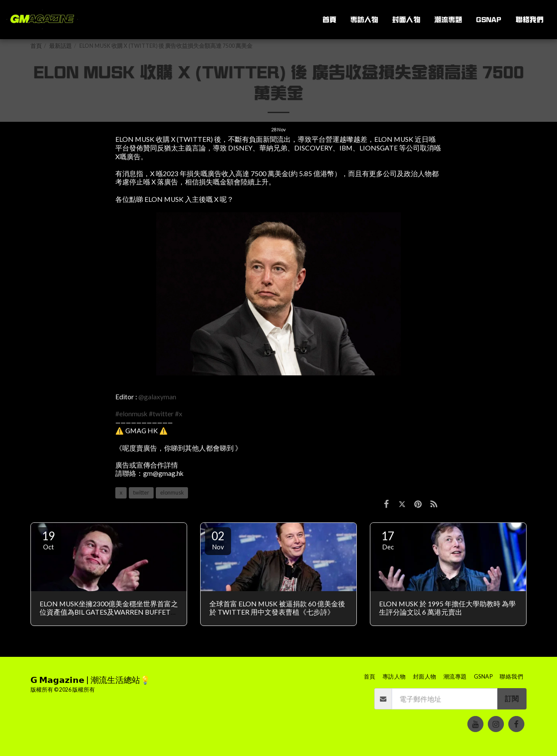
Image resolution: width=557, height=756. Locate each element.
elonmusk (172, 493)
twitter (141, 493)
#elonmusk (131, 414)
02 (218, 540)
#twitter (161, 414)
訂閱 (512, 699)
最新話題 (60, 46)
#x (179, 414)
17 (388, 540)
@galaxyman (157, 397)
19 (48, 540)
